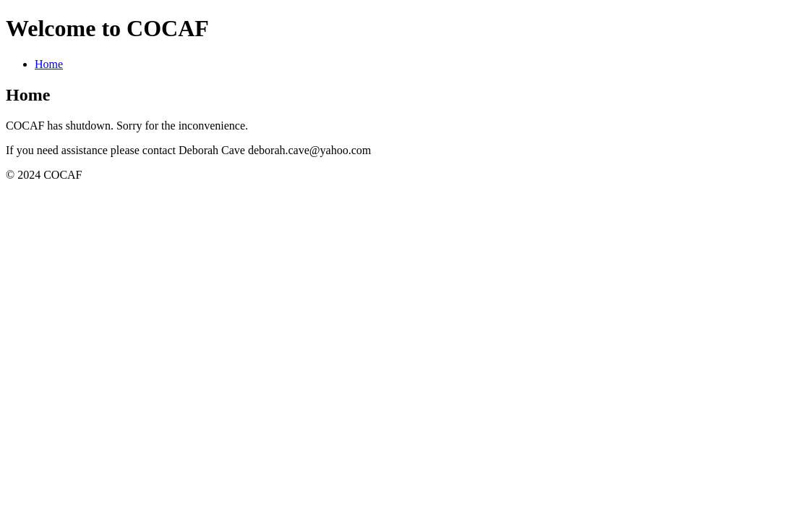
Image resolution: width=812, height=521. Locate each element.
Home (49, 64)
